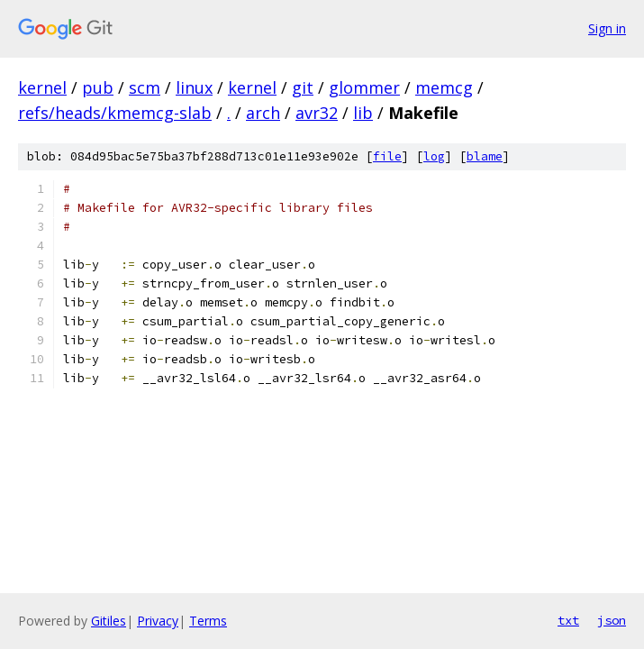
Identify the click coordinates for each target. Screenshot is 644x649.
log (434, 156)
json (612, 620)
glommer (364, 87)
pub (98, 87)
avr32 (317, 113)
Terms (208, 621)
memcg (444, 87)
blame (485, 156)
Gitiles (109, 621)
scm (145, 87)
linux (194, 87)
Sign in (607, 28)
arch (263, 113)
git (303, 87)
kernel (42, 87)
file (387, 156)
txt (568, 620)
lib (363, 113)
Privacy (158, 621)
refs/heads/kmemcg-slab (115, 113)
